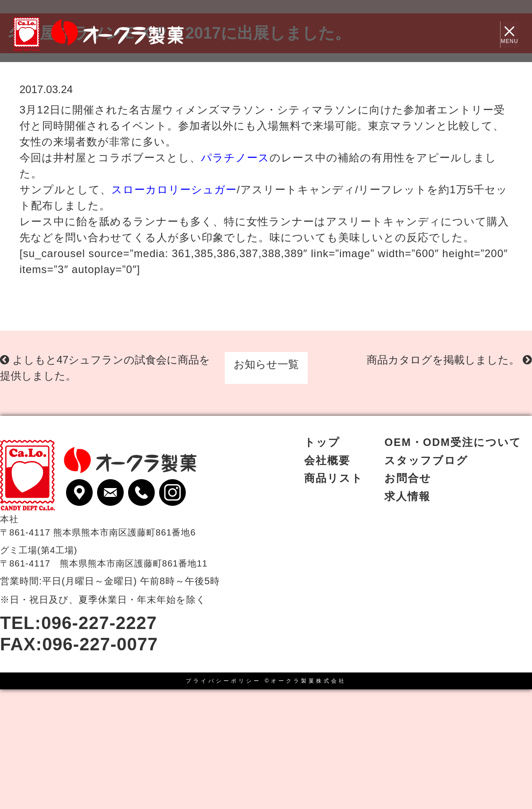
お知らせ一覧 (266, 364)
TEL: (78, 623)
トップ (322, 442)
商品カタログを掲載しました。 (449, 360)
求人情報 (407, 496)
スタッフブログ (426, 460)
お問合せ (408, 478)
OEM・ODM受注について (453, 442)
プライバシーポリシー (223, 681)
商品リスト (334, 478)
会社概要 (327, 460)
